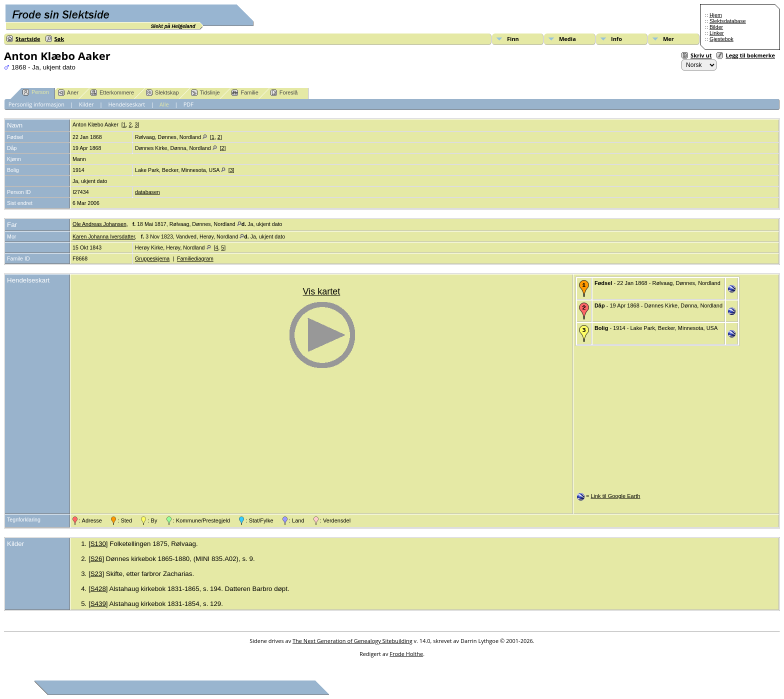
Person (36, 92)
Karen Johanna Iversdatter (104, 236)
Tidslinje (205, 93)
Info (616, 39)
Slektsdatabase (728, 21)
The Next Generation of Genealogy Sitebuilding (352, 641)
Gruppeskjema (152, 258)
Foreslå (284, 93)
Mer (668, 39)
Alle (164, 104)
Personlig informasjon (36, 104)
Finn (513, 39)
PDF (188, 104)
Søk (59, 39)
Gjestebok (721, 39)
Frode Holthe (406, 654)
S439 (98, 604)
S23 (96, 574)
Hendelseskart (127, 104)
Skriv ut (701, 55)
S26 (96, 559)
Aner (68, 93)
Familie (245, 93)
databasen (147, 192)
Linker (717, 33)
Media (567, 39)
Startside (28, 39)
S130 (98, 544)
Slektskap (162, 93)
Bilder (716, 27)
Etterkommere (112, 93)
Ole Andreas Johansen (99, 224)
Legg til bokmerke (750, 55)
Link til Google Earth (615, 496)
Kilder (86, 104)
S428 (98, 589)
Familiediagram (195, 258)
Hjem (716, 15)
